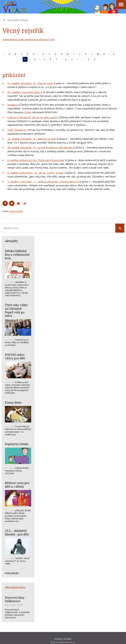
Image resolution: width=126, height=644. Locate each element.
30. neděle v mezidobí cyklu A (25, 92)
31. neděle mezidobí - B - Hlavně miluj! (30, 83)
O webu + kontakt (63, 639)
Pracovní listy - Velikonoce (15, 599)
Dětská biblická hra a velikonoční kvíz (17, 254)
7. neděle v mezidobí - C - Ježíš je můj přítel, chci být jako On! (43, 182)
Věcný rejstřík (13, 20)
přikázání (24, 20)
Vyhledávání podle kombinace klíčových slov (29, 39)
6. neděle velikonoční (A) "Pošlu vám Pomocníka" (36, 160)
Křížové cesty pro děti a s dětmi (17, 485)
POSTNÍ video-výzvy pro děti (15, 357)
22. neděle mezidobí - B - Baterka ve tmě (32, 139)
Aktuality (11, 241)
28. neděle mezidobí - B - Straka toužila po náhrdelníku (40, 147)
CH (68, 54)
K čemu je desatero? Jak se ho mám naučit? (33, 117)
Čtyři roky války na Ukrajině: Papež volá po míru (16, 310)
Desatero (13, 105)
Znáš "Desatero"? (18, 130)
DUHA (28, 112)
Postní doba (13, 402)
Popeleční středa (17, 444)
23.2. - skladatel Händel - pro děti (17, 532)
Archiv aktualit (12, 573)
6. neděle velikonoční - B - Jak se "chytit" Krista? (36, 173)
